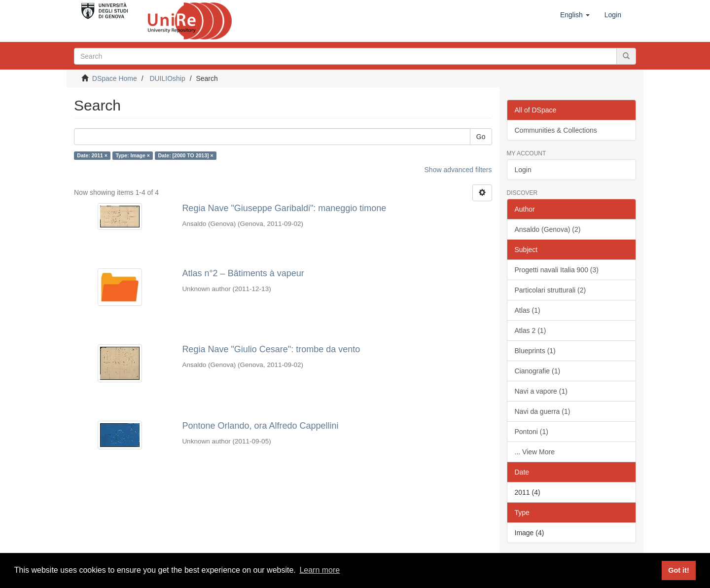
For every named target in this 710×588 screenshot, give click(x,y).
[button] (575, 15)
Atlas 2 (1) (531, 331)
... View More (535, 452)
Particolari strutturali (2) (550, 290)
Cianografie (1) (538, 371)
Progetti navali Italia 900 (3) (557, 270)
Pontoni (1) (532, 432)
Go (481, 137)
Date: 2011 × (92, 155)
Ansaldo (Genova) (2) (548, 229)
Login (523, 170)
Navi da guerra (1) (543, 411)
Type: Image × (133, 155)
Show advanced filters (458, 170)
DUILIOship (167, 78)
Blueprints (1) (535, 351)
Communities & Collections (556, 130)
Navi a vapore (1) (541, 391)
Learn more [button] (319, 570)
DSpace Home (115, 78)
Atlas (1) (528, 310)
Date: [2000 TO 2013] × (185, 155)
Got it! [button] (678, 570)
